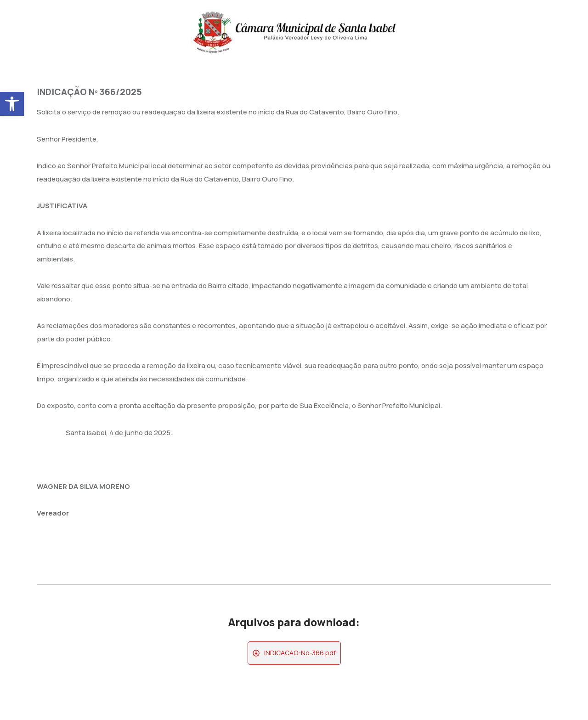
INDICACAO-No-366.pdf (300, 653)
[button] (12, 104)
